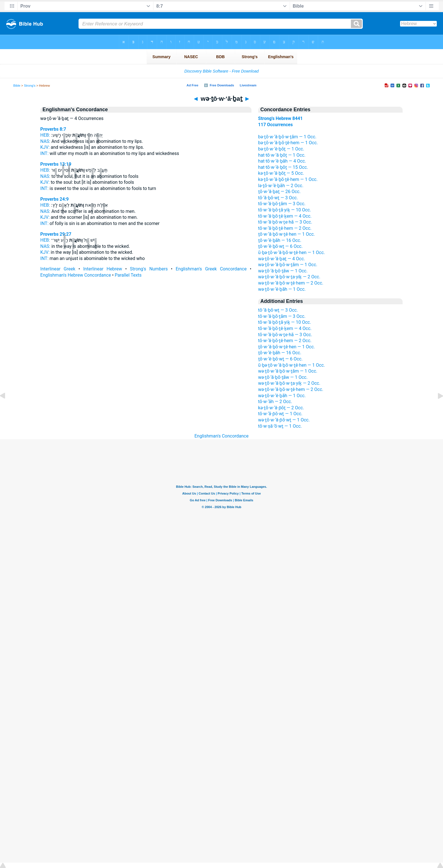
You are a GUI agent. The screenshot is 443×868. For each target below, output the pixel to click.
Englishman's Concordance (221, 436)
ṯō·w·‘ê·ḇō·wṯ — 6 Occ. (281, 246)
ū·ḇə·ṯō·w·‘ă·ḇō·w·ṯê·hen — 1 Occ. (292, 252)
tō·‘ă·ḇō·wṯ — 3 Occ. (278, 198)
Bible (17, 86)
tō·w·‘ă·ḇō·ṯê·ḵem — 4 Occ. (285, 216)
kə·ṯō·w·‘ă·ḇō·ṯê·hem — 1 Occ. (288, 179)
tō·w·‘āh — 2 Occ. (275, 402)
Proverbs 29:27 (56, 234)
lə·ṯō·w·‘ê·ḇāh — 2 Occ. (281, 186)
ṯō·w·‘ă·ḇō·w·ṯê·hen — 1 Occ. (287, 234)
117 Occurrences (276, 125)
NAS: (45, 141)
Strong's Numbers (149, 269)
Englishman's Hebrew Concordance (76, 275)
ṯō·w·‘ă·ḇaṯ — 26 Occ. (279, 192)
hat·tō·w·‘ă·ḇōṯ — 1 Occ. (282, 155)
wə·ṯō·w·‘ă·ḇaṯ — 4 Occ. (282, 259)
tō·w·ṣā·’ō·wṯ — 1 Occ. (280, 426)
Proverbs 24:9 (55, 199)
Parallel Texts (128, 275)
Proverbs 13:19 (56, 164)
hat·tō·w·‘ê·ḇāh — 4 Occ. (282, 161)
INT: (44, 153)
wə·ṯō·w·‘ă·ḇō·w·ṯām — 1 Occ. (288, 265)
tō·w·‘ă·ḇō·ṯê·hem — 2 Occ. (285, 228)
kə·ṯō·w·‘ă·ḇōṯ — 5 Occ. (281, 173)
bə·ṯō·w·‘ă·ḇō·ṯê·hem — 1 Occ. (288, 143)
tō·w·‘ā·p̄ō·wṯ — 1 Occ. (280, 414)
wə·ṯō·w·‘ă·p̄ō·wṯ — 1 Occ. (284, 420)
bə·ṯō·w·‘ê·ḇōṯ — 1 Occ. (281, 149)
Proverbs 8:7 (53, 129)
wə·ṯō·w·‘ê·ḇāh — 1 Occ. (282, 289)
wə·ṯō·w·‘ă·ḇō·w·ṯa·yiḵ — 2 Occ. (289, 277)
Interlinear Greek (58, 269)
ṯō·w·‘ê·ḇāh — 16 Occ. (280, 240)
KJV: (45, 147)
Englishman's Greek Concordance (211, 269)
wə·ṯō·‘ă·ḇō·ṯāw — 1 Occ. (283, 271)
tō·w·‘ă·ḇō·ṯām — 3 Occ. (282, 204)
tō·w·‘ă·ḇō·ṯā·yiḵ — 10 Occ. (285, 210)
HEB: (45, 135)
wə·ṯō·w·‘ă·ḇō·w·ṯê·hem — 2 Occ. (291, 283)
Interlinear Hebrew (103, 269)
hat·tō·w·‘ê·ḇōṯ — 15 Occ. (283, 167)
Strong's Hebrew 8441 (281, 118)
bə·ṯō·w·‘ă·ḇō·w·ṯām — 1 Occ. (287, 137)
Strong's (30, 86)
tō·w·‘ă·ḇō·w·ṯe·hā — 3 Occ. (285, 222)
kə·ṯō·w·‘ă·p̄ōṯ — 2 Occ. (281, 408)
